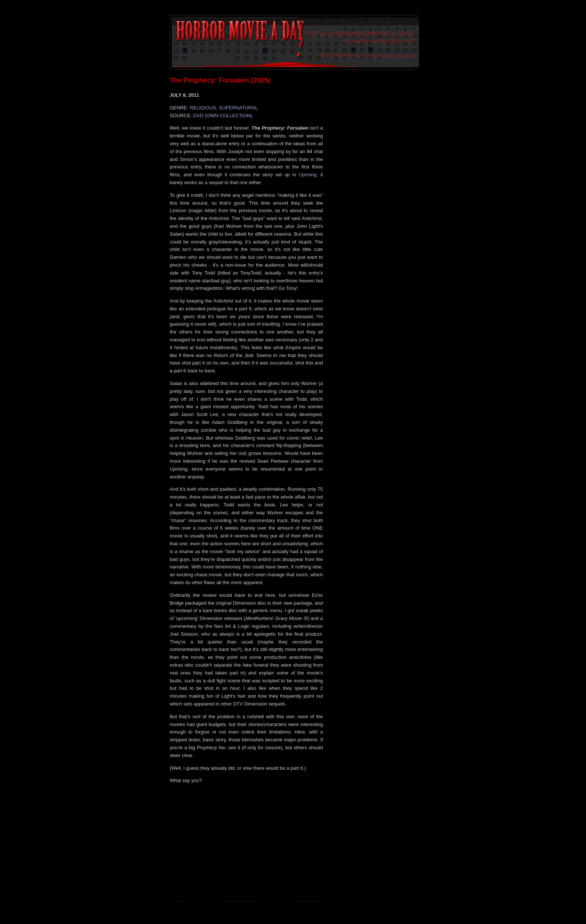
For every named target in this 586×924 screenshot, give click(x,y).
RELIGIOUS (203, 108)
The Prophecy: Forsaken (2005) (220, 80)
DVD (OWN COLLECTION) (223, 116)
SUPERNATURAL (239, 108)
